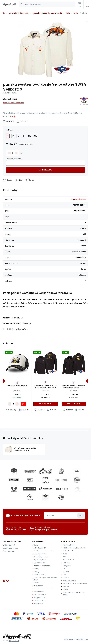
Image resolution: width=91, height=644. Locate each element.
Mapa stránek (14, 641)
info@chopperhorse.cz (47, 530)
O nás (36, 545)
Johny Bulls (67, 566)
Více (11, 116)
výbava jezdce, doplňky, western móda (47, 13)
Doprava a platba (40, 560)
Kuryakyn (66, 572)
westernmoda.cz (40, 595)
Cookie (36, 583)
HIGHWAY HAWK (68, 560)
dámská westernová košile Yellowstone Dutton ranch (74, 387)
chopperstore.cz (40, 598)
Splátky (36, 569)
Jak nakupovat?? (40, 548)
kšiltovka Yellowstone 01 (17, 386)
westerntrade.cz (39, 601)
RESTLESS (66, 587)
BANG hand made (69, 545)
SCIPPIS (65, 589)
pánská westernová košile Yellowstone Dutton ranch (45, 387)
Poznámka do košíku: (14, 159)
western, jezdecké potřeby (19, 13)
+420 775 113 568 (19, 530)
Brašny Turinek (68, 551)
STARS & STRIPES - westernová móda (73, 594)
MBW (65, 575)
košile (68, 13)
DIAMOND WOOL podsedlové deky (75, 584)
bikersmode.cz (39, 592)
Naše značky (38, 586)
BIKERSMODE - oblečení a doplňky (75, 548)
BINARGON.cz (83, 639)
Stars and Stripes (79, 199)
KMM (64, 569)
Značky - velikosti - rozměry (44, 551)
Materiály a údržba (40, 554)
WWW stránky (69, 639)
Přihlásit (81, 515)
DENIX (65, 554)
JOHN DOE (66, 563)
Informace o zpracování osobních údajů (46, 579)
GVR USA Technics (69, 581)
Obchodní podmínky (41, 557)
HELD (64, 557)
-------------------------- (44, 589)
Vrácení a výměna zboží (42, 566)
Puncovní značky (40, 575)
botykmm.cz (38, 604)
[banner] (9, 4)
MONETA (66, 578)
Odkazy (36, 572)
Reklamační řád (39, 563)
